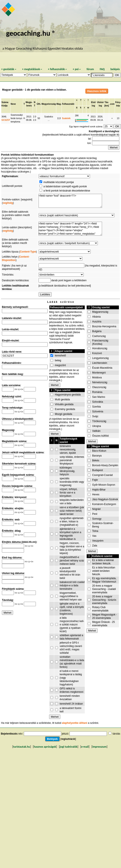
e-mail (85, 747)
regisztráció (68, 739)
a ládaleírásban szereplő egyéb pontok (65, 186)
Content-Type (28, 252)
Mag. (59, 104)
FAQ (102, 69)
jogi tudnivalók (69, 747)
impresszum (99, 747)
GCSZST (6, 120)
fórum (90, 69)
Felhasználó (68, 104)
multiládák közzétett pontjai (59, 182)
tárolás (116, 734)
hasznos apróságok (45, 747)
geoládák (9, 69)
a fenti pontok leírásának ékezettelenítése (67, 191)
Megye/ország (49, 104)
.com (112, 104)
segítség (8, 203)
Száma (5, 102)
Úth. (39, 104)
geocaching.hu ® (31, 33)
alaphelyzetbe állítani (75, 723)
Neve (13, 104)
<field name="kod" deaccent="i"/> (70, 201)
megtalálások (32, 69)
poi (77, 69)
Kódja (4, 106)
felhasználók (57, 69)
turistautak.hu (22, 747)
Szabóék (66, 118)
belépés (115, 69)
